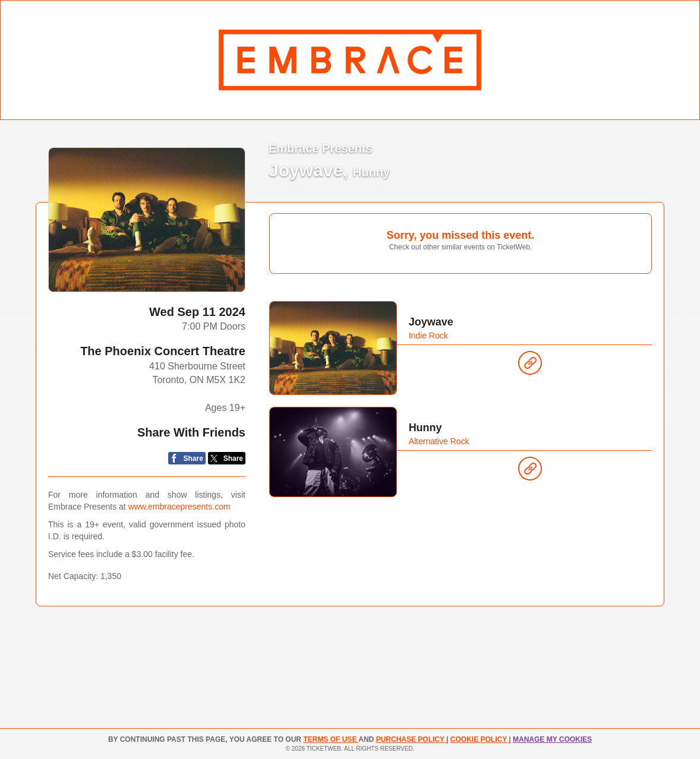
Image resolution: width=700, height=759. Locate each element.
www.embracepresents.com (179, 507)
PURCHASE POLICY (411, 739)
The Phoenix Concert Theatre (163, 351)
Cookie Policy (480, 739)
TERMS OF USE (331, 739)
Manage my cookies (552, 739)
